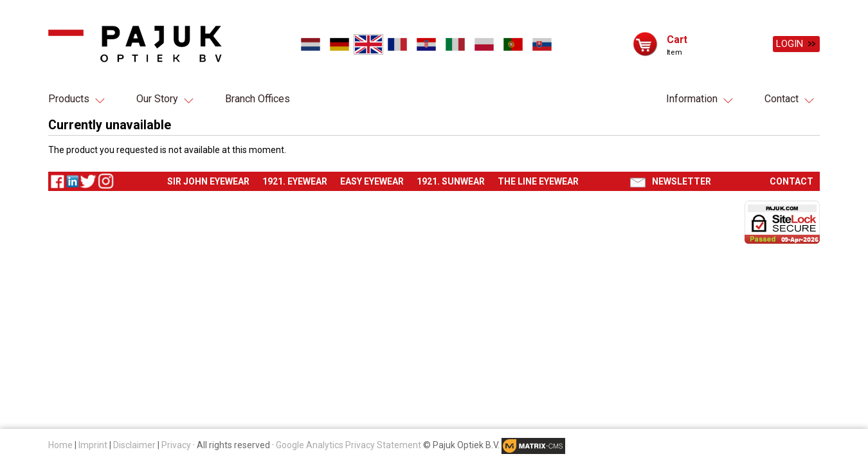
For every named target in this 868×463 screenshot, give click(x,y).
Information (692, 99)
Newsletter (682, 182)
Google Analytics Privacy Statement (348, 445)
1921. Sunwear (451, 182)
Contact (782, 99)
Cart (677, 39)
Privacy (176, 445)
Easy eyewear (372, 182)
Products (69, 99)
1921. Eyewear (295, 182)
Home (60, 445)
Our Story (157, 99)
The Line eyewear (538, 182)
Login (790, 44)
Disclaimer (134, 445)
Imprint (93, 445)
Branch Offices (258, 99)
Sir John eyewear (208, 182)
